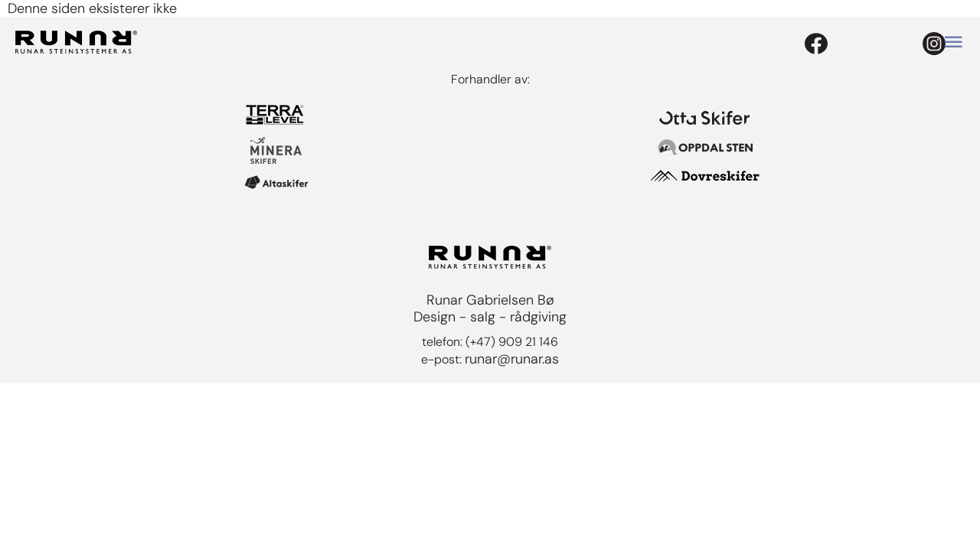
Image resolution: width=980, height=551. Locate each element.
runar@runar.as (512, 359)
